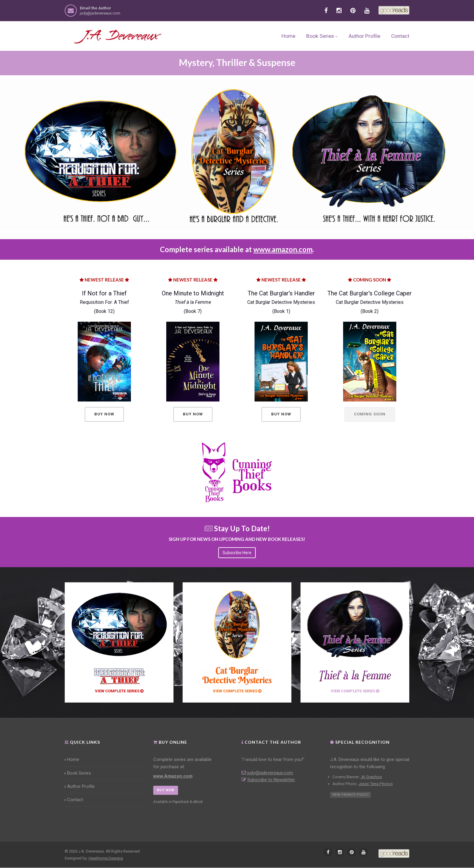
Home (288, 36)
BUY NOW (166, 790)
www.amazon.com (283, 249)
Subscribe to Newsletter (271, 780)
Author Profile (364, 36)
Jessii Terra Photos (376, 784)
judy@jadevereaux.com (100, 13)
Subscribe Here (237, 553)
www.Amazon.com (173, 776)
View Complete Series (119, 691)
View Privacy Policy (350, 795)
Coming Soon (370, 414)
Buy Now (104, 414)
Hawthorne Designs (106, 858)
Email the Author (96, 8)
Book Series (322, 36)
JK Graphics (371, 777)
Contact (400, 36)
